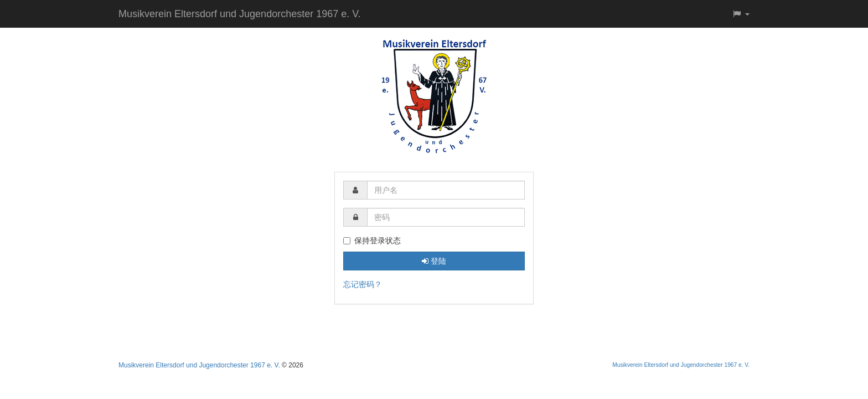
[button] (741, 14)
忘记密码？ (363, 284)
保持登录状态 (372, 241)
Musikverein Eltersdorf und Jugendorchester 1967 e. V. (240, 14)
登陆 (434, 261)
